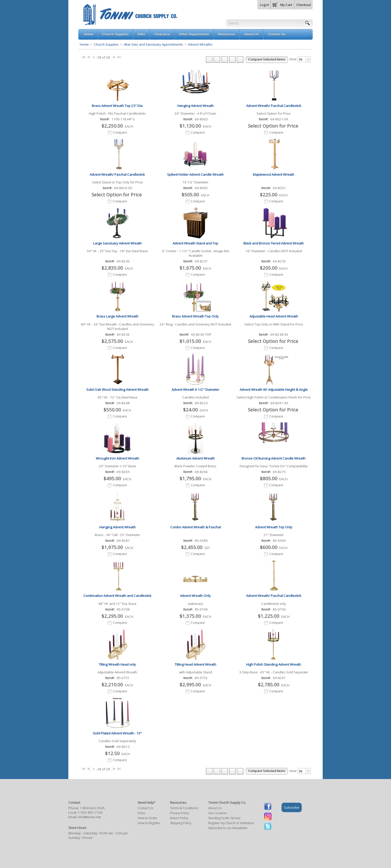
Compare (120, 132)
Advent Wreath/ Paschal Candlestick (274, 106)
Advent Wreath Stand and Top (195, 243)
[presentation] (308, 59)
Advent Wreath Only (195, 596)
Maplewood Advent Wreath (274, 174)
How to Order (147, 818)
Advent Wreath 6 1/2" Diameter (195, 390)
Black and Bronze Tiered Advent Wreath (274, 243)
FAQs (141, 813)
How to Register (149, 823)
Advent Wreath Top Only (274, 527)
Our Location (217, 813)
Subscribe (292, 807)
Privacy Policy (180, 813)
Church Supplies (106, 44)
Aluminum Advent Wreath (195, 458)
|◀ (83, 57)
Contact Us (145, 808)
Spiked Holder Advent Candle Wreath (195, 174)
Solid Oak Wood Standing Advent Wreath (117, 390)
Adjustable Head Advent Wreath (274, 316)
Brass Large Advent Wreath (117, 316)
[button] (282, 4)
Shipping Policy (181, 823)
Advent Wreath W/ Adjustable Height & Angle (274, 390)
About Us (215, 808)
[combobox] (304, 59)
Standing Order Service (224, 818)
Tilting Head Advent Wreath (195, 664)
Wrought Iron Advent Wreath (117, 458)
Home (84, 44)
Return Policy (179, 818)
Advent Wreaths (200, 44)
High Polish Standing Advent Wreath (274, 664)
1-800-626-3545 (92, 808)
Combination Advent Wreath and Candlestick (117, 596)
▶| (119, 57)
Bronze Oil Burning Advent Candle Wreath (274, 458)
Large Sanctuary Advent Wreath (117, 243)
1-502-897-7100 (90, 812)
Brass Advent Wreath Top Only (195, 316)
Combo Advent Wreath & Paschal (195, 527)
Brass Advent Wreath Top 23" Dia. (117, 106)
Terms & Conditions (184, 808)
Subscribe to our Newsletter (228, 828)
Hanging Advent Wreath (195, 106)
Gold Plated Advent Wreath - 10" (117, 733)
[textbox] (302, 59)
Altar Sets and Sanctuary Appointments (153, 44)
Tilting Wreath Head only (117, 664)
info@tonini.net (89, 817)
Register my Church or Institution (231, 823)
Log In (264, 5)
